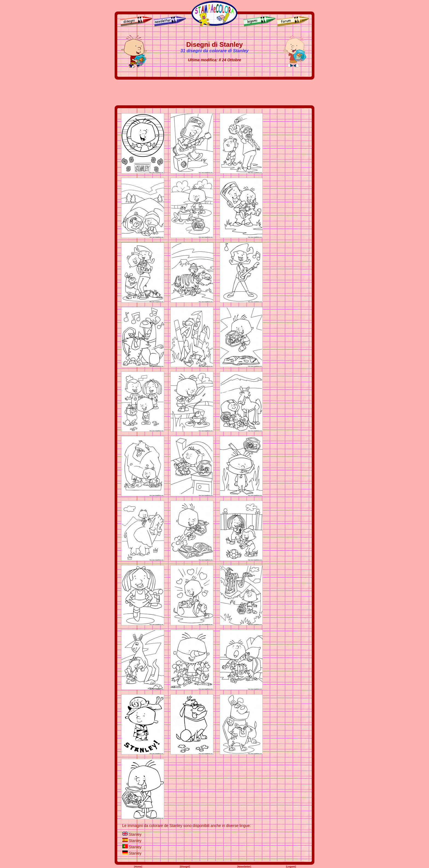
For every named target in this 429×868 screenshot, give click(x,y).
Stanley (135, 834)
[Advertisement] (215, 92)
